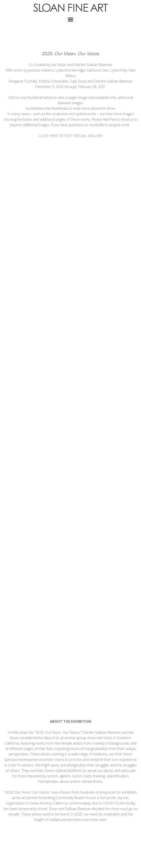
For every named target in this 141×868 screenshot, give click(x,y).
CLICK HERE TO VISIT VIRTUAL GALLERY (71, 136)
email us (127, 119)
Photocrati (79, 861)
